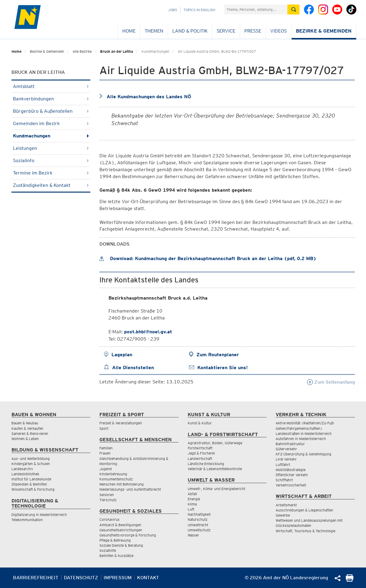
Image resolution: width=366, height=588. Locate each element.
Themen (154, 31)
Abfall (192, 494)
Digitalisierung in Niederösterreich (39, 515)
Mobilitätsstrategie (291, 470)
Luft (191, 509)
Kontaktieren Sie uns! (222, 368)
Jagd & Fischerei (201, 453)
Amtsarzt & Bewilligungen (120, 525)
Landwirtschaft (200, 459)
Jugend (106, 469)
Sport (104, 428)
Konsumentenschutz (116, 479)
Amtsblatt (51, 86)
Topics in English (199, 10)
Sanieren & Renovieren (30, 434)
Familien (106, 448)
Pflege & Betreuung (115, 540)
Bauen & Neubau (25, 423)
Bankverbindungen (51, 99)
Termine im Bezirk (51, 173)
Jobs (173, 10)
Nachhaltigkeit (199, 514)
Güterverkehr (286, 449)
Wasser (193, 535)
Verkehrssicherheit (291, 485)
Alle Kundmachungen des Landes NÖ (149, 97)
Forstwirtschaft (200, 448)
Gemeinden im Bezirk (51, 123)
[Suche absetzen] (293, 9)
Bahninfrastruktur (290, 444)
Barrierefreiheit (36, 578)
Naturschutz (198, 519)
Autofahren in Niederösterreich (301, 439)
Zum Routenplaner (218, 355)
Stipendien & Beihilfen (29, 484)
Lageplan (122, 355)
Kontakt (148, 578)
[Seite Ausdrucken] (350, 580)
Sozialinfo (51, 160)
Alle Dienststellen (133, 368)
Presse (253, 31)
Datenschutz (81, 578)
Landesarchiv (22, 469)
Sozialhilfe (108, 550)
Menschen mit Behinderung (122, 484)
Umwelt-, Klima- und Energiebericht (216, 489)
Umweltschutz (199, 530)
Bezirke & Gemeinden (324, 31)
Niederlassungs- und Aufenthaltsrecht (130, 489)
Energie (194, 499)
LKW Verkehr (286, 459)
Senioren (107, 495)
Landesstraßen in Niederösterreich (304, 434)
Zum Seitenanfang (331, 382)
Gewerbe (283, 515)
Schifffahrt (284, 480)
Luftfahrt (283, 465)
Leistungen (51, 148)
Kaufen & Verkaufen (27, 428)
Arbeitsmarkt (286, 505)
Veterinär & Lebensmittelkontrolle (215, 469)
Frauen (105, 453)
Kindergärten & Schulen (31, 464)
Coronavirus (109, 519)
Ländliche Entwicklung (206, 464)
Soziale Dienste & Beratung (121, 545)
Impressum (118, 578)
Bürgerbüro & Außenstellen (51, 111)
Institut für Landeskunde (31, 479)
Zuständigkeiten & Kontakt (51, 185)
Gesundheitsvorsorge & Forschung (128, 535)
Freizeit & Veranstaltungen (121, 423)
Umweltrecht (198, 525)
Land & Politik (190, 31)
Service (226, 31)
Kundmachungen (51, 136)
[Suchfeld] (256, 9)
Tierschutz (108, 500)
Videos (278, 31)
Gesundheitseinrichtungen (121, 530)
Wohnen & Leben (25, 439)
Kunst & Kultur (200, 423)
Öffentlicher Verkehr (292, 475)
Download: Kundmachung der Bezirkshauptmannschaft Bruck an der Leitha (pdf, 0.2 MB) (208, 258)
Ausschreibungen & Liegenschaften (304, 510)
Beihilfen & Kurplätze (116, 556)
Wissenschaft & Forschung (33, 489)
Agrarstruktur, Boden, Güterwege (215, 443)
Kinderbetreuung (113, 474)
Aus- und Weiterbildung (31, 459)
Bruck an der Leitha (117, 51)
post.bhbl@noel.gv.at (148, 332)
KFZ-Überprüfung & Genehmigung (303, 454)
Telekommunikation (27, 520)
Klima (192, 504)
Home (129, 31)
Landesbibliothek (25, 474)
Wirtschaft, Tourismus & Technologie (305, 531)
